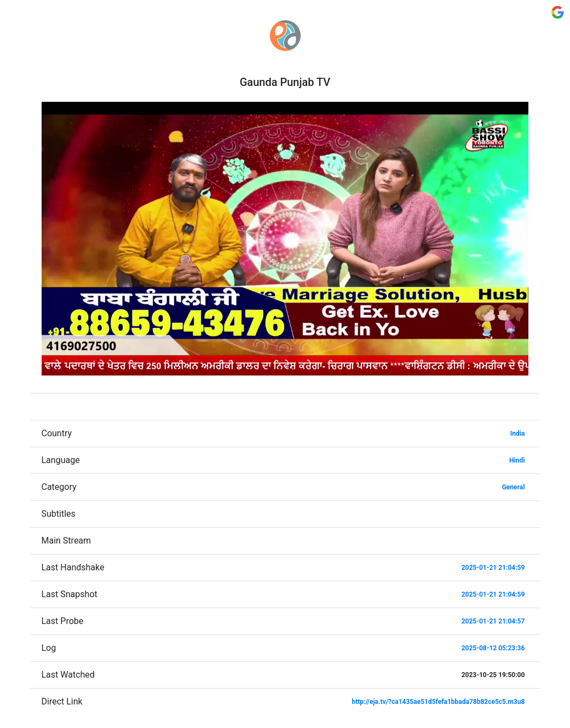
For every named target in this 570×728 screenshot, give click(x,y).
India (518, 434)
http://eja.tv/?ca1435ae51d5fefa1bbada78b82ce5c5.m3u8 (439, 702)
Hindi (517, 460)
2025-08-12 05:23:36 (493, 648)
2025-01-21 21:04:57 (493, 621)
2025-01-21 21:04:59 (493, 568)
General (514, 487)
